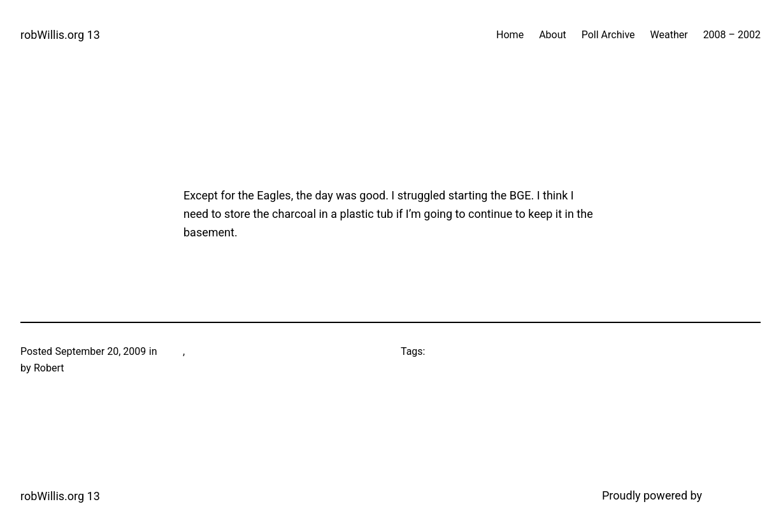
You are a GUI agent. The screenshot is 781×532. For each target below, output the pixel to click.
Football (206, 351)
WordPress (733, 495)
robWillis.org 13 (60, 35)
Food (171, 351)
